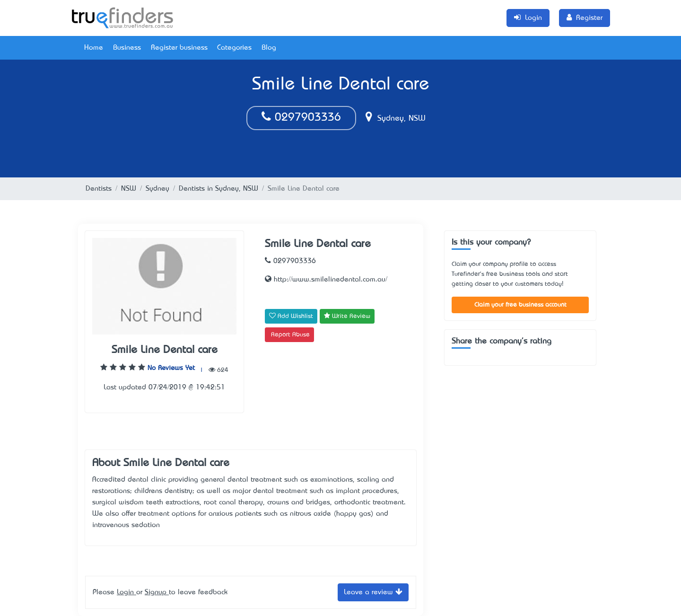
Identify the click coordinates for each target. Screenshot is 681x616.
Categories (234, 48)
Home (94, 48)
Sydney (157, 189)
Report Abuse (290, 335)
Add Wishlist (291, 316)
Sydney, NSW (396, 119)
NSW (129, 189)
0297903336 (301, 118)
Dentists (99, 189)
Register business (179, 48)
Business (127, 48)
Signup (157, 592)
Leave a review (373, 592)
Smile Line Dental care (165, 350)
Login (127, 592)
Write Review (347, 316)
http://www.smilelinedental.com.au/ (326, 280)
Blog (269, 48)
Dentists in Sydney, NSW (218, 189)
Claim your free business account (520, 305)
